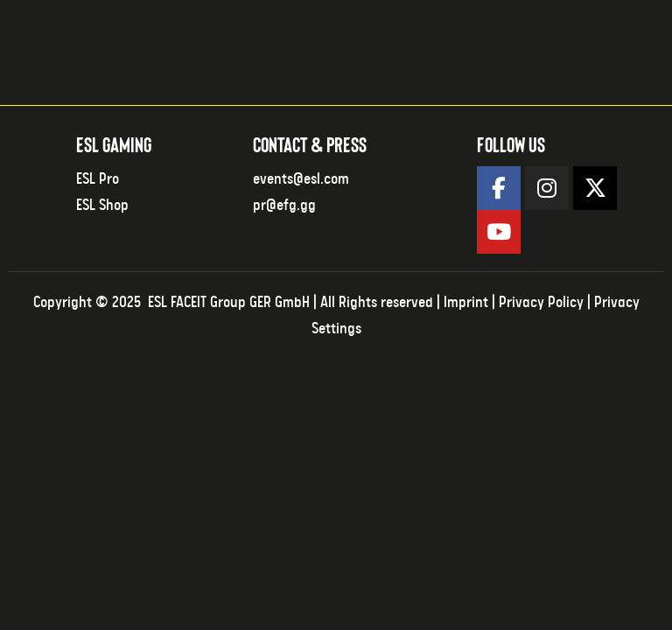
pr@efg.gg (284, 206)
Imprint (466, 303)
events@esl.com (301, 179)
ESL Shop (102, 206)
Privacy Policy (541, 303)
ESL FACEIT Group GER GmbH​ (229, 303)
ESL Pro (98, 179)
